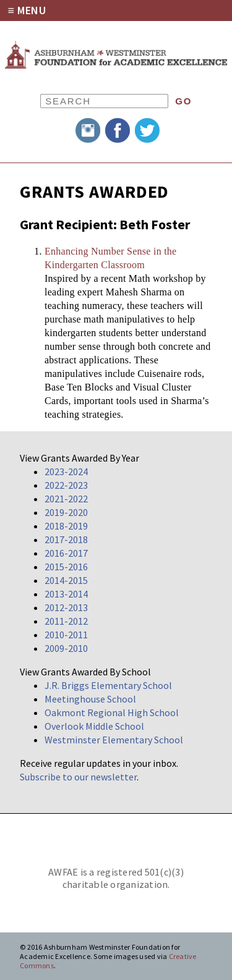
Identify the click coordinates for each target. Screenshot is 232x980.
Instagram (88, 130)
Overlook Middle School (94, 726)
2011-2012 (66, 621)
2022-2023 (66, 485)
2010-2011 (66, 635)
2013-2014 (66, 594)
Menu (32, 10)
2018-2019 (66, 526)
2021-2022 (66, 499)
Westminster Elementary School (114, 740)
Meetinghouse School (90, 699)
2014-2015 (66, 580)
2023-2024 (66, 471)
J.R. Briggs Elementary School (108, 685)
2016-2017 (66, 553)
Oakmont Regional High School (112, 712)
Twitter (147, 130)
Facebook (118, 130)
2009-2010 (66, 648)
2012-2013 (66, 607)
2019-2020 (66, 512)
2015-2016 (66, 567)
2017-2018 (66, 539)
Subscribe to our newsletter (78, 777)
